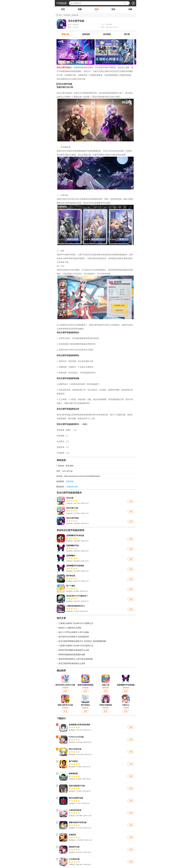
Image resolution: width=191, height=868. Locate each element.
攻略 (130, 10)
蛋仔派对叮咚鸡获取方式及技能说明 (74, 637)
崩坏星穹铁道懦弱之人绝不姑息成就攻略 (76, 659)
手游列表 (67, 15)
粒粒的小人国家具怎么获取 (70, 628)
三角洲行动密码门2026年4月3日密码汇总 (76, 646)
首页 (63, 10)
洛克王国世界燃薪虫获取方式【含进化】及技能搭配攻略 (82, 641)
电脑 (80, 10)
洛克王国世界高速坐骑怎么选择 (72, 663)
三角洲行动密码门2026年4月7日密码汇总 (76, 623)
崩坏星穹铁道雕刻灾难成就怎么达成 (74, 650)
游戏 (97, 10)
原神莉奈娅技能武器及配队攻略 (72, 654)
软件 (113, 10)
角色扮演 (75, 15)
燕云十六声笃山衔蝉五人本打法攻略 (74, 632)
